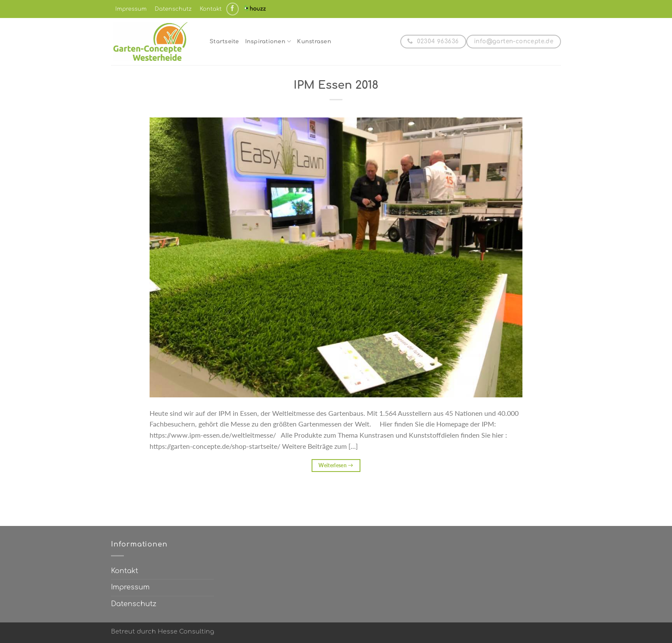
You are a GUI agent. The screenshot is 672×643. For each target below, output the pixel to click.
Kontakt (211, 9)
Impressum (131, 9)
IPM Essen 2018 (336, 85)
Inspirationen (268, 41)
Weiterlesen (336, 465)
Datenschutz (173, 9)
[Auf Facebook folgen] (232, 9)
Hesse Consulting (186, 631)
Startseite (224, 42)
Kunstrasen (314, 42)
